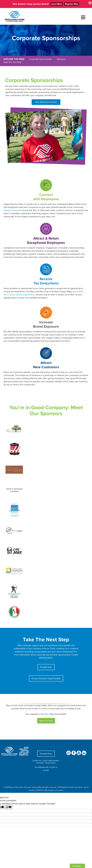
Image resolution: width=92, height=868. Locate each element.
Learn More (56, 4)
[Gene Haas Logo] (14, 441)
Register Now (72, 4)
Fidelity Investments (13, 210)
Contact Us (37, 761)
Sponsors (61, 59)
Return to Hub (46, 721)
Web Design (49, 790)
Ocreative (60, 790)
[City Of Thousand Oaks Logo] (14, 421)
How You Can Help (12, 62)
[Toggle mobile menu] (83, 17)
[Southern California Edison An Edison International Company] (14, 563)
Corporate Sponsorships (40, 59)
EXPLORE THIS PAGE (14, 59)
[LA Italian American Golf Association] (14, 604)
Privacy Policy (50, 763)
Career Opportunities (51, 761)
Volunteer (40, 763)
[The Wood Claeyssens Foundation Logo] (14, 523)
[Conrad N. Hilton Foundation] (14, 502)
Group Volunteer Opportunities (46, 678)
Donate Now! (46, 754)
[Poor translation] (9, 807)
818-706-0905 (46, 658)
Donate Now (46, 667)
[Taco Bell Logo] (14, 543)
